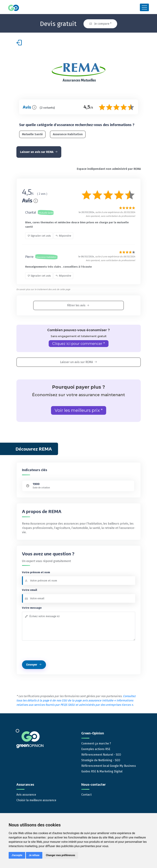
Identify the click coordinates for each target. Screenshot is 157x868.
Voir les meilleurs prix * (79, 409)
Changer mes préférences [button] (61, 855)
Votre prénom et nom (36, 571)
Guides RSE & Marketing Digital (102, 770)
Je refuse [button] (34, 855)
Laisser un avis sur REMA (39, 151)
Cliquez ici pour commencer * (79, 343)
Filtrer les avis (78, 304)
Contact (86, 793)
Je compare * (100, 22)
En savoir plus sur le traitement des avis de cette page (43, 288)
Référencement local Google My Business (109, 765)
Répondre (63, 235)
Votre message (32, 607)
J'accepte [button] (17, 855)
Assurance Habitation (68, 133)
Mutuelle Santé (32, 133)
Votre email (30, 589)
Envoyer (34, 664)
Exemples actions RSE (96, 748)
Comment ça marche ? (96, 742)
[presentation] (49, 649)
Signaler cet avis (39, 235)
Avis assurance (26, 793)
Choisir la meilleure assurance (36, 799)
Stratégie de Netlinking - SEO (101, 759)
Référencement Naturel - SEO (101, 753)
